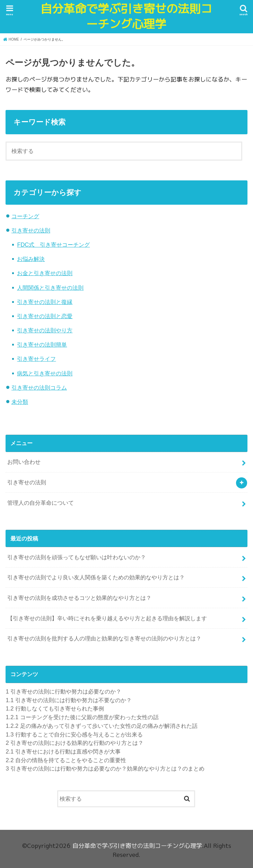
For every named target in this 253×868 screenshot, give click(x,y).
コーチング (25, 216)
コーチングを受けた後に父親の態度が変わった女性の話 (82, 717)
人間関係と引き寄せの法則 (50, 288)
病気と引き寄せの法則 (45, 373)
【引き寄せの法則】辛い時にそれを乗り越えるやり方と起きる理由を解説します (107, 618)
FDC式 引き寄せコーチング (53, 245)
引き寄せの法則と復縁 (45, 302)
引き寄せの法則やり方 (45, 330)
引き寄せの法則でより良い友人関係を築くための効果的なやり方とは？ (96, 577)
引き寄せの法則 (31, 230)
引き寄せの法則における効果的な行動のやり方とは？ (75, 743)
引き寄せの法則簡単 (42, 344)
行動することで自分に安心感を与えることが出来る (74, 734)
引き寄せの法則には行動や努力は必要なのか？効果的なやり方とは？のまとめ (105, 768)
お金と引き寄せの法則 (45, 273)
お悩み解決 (31, 259)
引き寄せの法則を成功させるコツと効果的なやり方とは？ (79, 598)
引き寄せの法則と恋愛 (45, 316)
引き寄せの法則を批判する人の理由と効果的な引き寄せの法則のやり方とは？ (104, 638)
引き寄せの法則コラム (39, 388)
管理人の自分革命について (41, 503)
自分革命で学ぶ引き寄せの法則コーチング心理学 (126, 17)
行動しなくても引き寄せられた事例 (55, 708)
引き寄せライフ (36, 359)
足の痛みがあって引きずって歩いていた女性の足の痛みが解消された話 (101, 726)
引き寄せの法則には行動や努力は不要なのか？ (68, 700)
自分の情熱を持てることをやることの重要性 (66, 760)
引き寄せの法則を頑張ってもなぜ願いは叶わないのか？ (77, 557)
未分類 (20, 402)
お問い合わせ (24, 462)
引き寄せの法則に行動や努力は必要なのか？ (63, 691)
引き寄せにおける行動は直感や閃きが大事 (63, 751)
